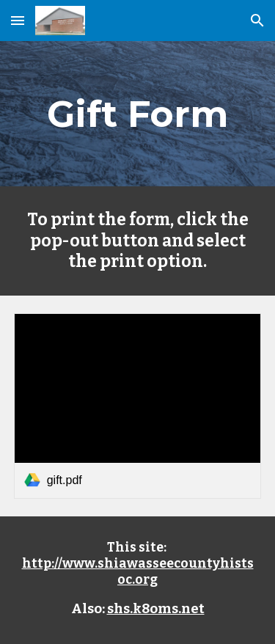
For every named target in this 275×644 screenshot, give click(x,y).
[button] (18, 20)
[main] (138, 114)
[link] (138, 406)
